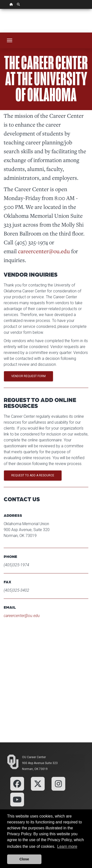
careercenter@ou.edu (44, 251)
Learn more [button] (67, 846)
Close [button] (24, 859)
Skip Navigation (0, 9)
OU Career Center (34, 757)
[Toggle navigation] (10, 40)
